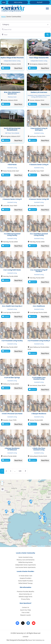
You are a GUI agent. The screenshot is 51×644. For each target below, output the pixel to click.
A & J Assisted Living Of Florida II (39, 271)
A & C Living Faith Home (12, 270)
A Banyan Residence (39, 414)
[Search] (48, 35)
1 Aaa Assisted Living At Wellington (39, 129)
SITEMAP (25, 637)
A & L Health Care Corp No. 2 (12, 306)
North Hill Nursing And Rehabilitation (12, 129)
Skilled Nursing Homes (25, 562)
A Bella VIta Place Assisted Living (39, 449)
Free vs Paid (25, 613)
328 (20, 471)
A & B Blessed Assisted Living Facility (12, 235)
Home (3, 17)
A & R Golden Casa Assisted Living (39, 378)
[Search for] (26, 30)
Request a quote (25, 615)
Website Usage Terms (25, 597)
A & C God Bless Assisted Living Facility (39, 235)
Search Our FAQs (25, 610)
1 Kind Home (12, 165)
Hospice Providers (25, 578)
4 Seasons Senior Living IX (39, 165)
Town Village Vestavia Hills (39, 58)
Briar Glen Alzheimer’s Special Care (12, 93)
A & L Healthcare (39, 306)
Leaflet (30, 546)
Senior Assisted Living (25, 557)
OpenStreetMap (41, 546)
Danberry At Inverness (39, 92)
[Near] (22, 35)
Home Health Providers (26, 581)
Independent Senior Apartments (26, 565)
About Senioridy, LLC (25, 594)
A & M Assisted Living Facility (12, 341)
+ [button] (2, 482)
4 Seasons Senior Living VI (12, 199)
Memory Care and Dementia (25, 560)
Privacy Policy (26, 599)
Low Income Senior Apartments (25, 567)
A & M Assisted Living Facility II (39, 341)
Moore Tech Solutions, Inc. (36, 640)
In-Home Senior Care (25, 576)
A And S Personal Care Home (12, 414)
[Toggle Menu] (47, 9)
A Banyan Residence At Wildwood (12, 449)
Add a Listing (18, 2)
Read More (18, 68)
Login (4, 2)
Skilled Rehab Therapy (25, 583)
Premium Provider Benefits (25, 592)
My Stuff (40, 2)
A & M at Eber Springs (12, 378)
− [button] (2, 484)
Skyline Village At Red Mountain (12, 58)
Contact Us (25, 608)
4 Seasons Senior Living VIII (39, 199)
